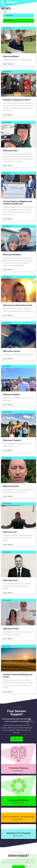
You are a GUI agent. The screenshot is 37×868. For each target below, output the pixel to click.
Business (9, 16)
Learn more (17, 739)
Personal (10, 21)
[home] (9, 3)
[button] (34, 3)
